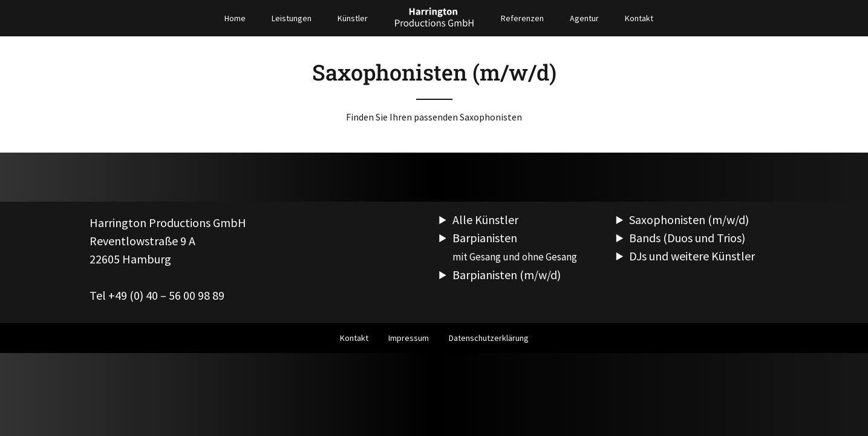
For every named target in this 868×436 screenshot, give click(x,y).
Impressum (409, 338)
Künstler (353, 18)
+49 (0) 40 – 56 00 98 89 (166, 295)
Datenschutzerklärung (489, 338)
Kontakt (639, 18)
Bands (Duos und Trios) (687, 238)
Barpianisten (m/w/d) (507, 275)
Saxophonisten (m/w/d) (689, 220)
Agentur (584, 18)
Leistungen (292, 18)
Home (235, 18)
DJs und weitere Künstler (692, 256)
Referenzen (522, 18)
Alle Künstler (485, 220)
